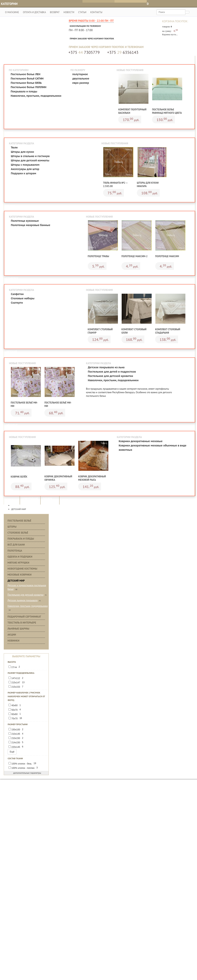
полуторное (80, 74)
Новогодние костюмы (22, 569)
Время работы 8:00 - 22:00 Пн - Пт (91, 21)
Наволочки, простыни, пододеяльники (36, 96)
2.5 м (15, 667)
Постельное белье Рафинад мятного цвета (167, 111)
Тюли (14, 147)
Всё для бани (16, 545)
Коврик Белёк (19, 477)
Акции (12, 635)
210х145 (16, 734)
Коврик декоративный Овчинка (58, 478)
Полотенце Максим (167, 256)
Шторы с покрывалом (25, 165)
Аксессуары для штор (25, 169)
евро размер (81, 83)
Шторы (12, 527)
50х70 (15, 710)
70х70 (16, 718)
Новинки (13, 641)
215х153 (16, 687)
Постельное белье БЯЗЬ (26, 83)
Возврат (54, 12)
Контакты (96, 12)
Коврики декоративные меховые (141, 441)
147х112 (16, 678)
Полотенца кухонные (25, 221)
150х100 (16, 730)
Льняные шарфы (18, 629)
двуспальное (81, 79)
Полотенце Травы (98, 256)
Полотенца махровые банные (31, 225)
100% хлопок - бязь (23, 764)
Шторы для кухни (22, 152)
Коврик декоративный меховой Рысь (92, 478)
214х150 (16, 743)
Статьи (82, 12)
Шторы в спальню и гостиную (30, 156)
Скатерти (17, 303)
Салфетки (17, 294)
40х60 (15, 706)
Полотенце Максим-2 (134, 256)
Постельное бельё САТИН (27, 79)
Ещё (12, 752)
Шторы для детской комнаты (30, 160)
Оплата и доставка (34, 12)
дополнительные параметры (26, 773)
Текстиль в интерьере (22, 623)
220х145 (16, 747)
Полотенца (15, 551)
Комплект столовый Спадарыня (168, 331)
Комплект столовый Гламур (100, 331)
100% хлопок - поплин (24, 768)
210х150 (16, 738)
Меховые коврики (19, 575)
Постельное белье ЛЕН (25, 74)
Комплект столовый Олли (134, 331)
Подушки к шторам (24, 173)
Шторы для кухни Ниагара (148, 185)
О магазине (12, 12)
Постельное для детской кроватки (110, 376)
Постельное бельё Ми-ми (24, 405)
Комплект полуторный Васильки (132, 111)
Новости (68, 12)
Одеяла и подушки (20, 557)
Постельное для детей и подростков (112, 372)
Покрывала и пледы (24, 91)
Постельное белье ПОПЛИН (28, 87)
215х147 (17, 683)
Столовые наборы (23, 299)
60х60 (15, 714)
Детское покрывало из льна (106, 368)
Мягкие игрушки (18, 563)
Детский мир (16, 581)
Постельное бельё (19, 521)
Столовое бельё (18, 533)
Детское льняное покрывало (23, 601)
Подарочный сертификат (24, 617)
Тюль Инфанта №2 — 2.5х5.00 (115, 185)
